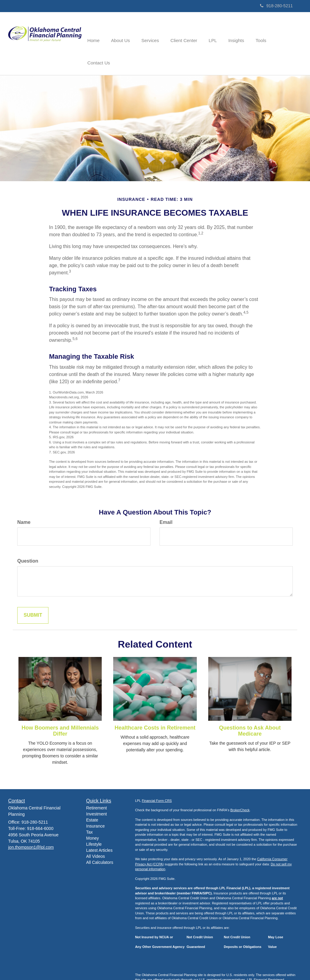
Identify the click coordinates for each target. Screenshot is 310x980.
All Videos (96, 834)
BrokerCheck (240, 787)
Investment (97, 791)
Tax (90, 809)
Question (28, 538)
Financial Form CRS (157, 778)
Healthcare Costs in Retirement (155, 705)
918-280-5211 (276, 6)
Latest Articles (99, 828)
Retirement (97, 785)
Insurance (96, 803)
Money (93, 815)
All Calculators (100, 840)
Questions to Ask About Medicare (250, 708)
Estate (92, 797)
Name (24, 500)
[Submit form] (33, 593)
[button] (125, 32)
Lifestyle (94, 822)
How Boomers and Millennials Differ (60, 708)
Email (166, 500)
